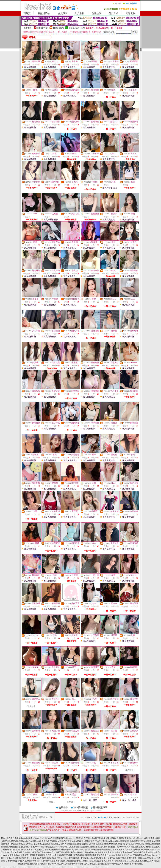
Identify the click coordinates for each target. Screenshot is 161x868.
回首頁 (27, 13)
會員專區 (63, 13)
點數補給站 (44, 13)
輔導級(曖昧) (58, 28)
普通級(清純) (74, 28)
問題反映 (130, 13)
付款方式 (114, 13)
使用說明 (97, 13)
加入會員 (80, 13)
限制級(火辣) (43, 28)
